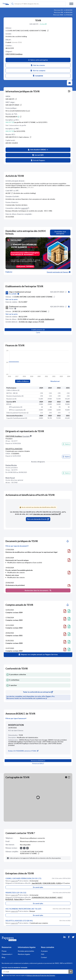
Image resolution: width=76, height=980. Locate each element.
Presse (4, 951)
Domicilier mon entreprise (60, 233)
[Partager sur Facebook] (69, 940)
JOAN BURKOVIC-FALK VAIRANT (44, 897)
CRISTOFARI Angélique (14, 54)
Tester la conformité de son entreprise (38, 692)
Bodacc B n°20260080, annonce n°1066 (23, 751)
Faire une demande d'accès (38, 519)
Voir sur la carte (12, 299)
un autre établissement (46, 319)
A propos (44, 951)
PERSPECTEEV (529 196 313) (16, 893)
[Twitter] (73, 940)
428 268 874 (34, 24)
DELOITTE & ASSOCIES (14, 449)
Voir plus (31, 187)
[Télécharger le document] (69, 551)
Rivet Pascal (10, 478)
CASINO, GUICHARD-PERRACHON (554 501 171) (23, 878)
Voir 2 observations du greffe (16, 125)
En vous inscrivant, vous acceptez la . (30, 975)
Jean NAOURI (37, 883)
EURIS (59, 883)
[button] (38, 150)
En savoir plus (38, 887)
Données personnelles (26, 951)
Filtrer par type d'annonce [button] (16, 718)
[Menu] (71, 4)
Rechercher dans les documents (38, 590)
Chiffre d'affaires (23, 381)
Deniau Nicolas (11, 465)
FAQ (43, 954)
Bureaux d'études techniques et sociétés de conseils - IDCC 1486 (29, 211)
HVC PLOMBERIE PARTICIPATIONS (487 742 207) (23, 909)
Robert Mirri (19, 899)
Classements (7, 954)
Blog (3, 957)
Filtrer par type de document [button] (17, 546)
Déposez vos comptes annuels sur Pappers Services (38, 654)
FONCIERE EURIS (49, 883)
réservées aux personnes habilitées (47, 514)
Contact (44, 957)
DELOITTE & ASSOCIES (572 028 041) (19, 921)
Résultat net (55, 381)
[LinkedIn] (64, 940)
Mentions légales (24, 954)
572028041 (15, 454)
